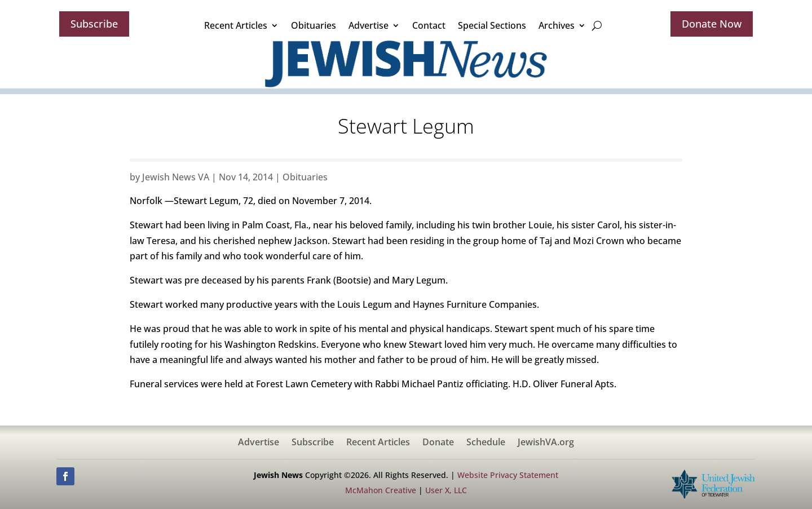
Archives (557, 25)
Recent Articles (236, 25)
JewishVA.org (546, 443)
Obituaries (314, 25)
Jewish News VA (176, 177)
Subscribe (94, 24)
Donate (438, 443)
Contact (429, 25)
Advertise (369, 25)
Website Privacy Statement (508, 475)
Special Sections (492, 25)
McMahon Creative (381, 490)
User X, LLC (446, 490)
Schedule (486, 443)
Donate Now (712, 24)
